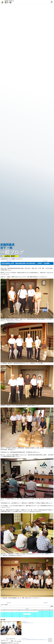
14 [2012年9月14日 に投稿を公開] (35, 614)
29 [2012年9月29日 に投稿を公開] (42, 617)
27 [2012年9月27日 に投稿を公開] (27, 617)
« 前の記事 (8, 261)
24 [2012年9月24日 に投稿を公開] (4, 617)
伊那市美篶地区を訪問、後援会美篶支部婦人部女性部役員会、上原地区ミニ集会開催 (25, 263)
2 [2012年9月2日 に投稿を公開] (50, 611)
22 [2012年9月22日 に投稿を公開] (42, 615)
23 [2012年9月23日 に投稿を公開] (50, 615)
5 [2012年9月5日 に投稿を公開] (19, 613)
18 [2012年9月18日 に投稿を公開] (12, 615)
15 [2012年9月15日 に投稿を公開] (42, 614)
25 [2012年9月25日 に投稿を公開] (12, 617)
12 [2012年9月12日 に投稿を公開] (19, 614)
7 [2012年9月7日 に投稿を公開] (35, 613)
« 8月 (26, 618)
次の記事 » (45, 261)
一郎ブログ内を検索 (4, 605)
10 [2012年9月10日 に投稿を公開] (4, 614)
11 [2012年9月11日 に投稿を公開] (12, 614)
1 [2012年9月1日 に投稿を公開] (42, 611)
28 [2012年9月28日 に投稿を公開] (35, 617)
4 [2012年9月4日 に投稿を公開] (12, 613)
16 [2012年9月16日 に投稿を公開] (50, 614)
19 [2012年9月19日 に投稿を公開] (19, 615)
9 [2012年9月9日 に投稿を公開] (50, 613)
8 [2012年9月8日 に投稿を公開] (42, 613)
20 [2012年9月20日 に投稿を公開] (27, 615)
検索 (52, 606)
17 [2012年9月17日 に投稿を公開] (4, 615)
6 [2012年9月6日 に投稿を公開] (27, 613)
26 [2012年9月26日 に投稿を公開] (19, 617)
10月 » (28, 618)
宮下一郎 (9, 3)
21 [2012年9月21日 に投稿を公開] (35, 615)
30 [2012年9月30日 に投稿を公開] (50, 617)
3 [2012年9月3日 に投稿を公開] (4, 613)
